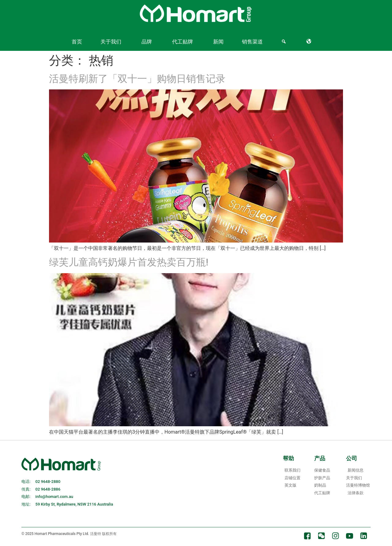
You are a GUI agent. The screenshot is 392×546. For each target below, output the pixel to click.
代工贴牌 (183, 42)
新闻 (218, 42)
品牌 (147, 42)
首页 (77, 42)
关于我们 (111, 42)
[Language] (310, 42)
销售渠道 (252, 42)
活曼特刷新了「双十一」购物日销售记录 (137, 79)
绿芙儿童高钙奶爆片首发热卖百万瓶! (129, 262)
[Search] (285, 42)
